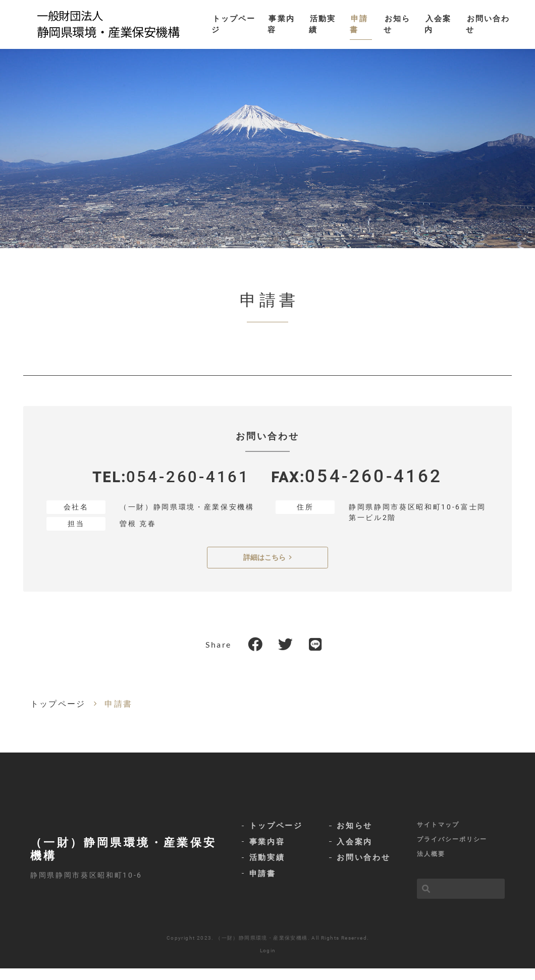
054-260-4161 (188, 488)
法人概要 (431, 866)
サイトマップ (438, 835)
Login (268, 962)
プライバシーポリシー (452, 850)
